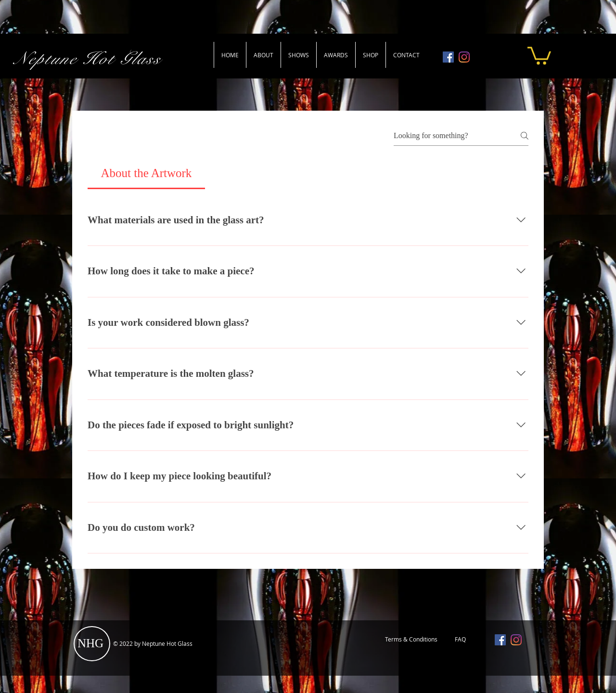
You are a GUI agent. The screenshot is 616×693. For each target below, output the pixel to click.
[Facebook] (448, 57)
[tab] (146, 173)
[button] (539, 55)
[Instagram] (464, 57)
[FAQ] (460, 640)
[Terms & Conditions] (411, 640)
